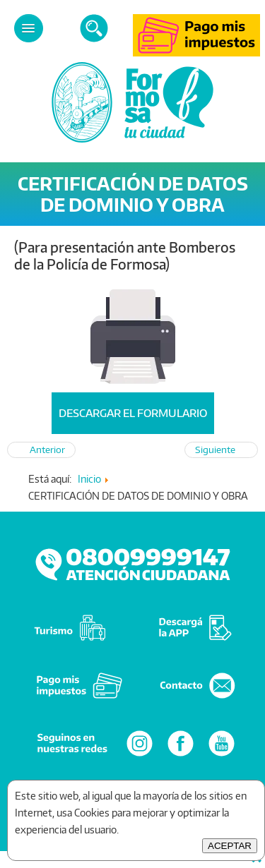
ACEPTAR (230, 846)
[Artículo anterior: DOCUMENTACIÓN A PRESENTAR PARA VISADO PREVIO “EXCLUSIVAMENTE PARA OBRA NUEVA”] (41, 450)
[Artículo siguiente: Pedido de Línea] (221, 450)
